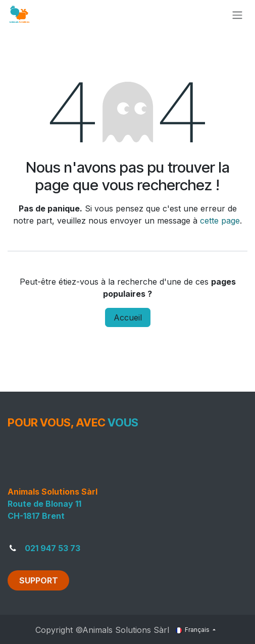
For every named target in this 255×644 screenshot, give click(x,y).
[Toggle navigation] (237, 15)
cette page (220, 221)
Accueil (128, 317)
